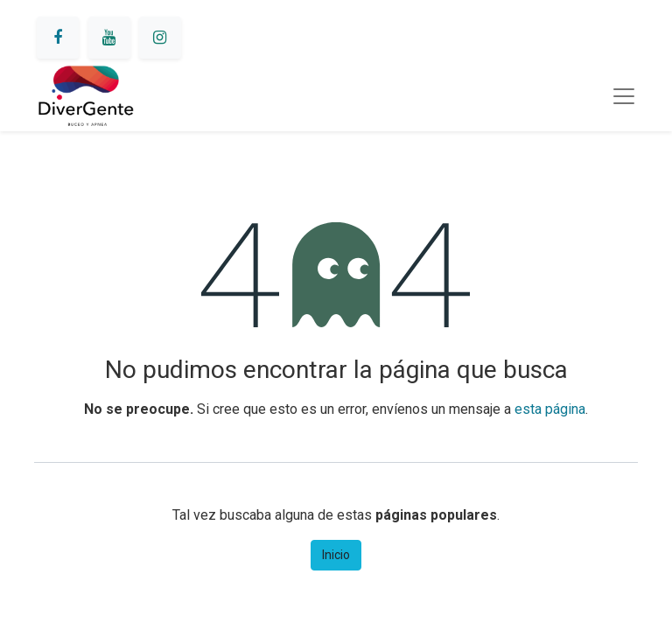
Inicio (336, 555)
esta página (550, 409)
